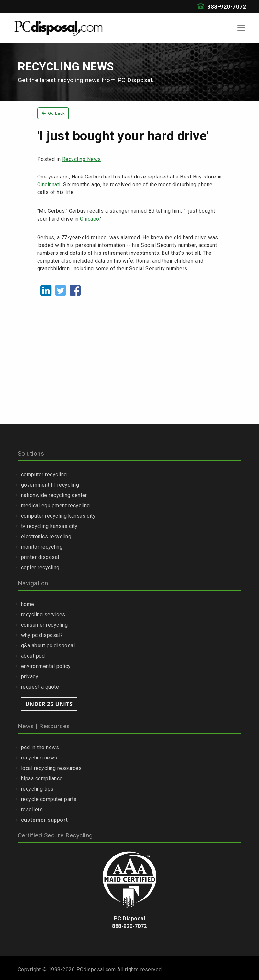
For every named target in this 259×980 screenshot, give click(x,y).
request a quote (40, 687)
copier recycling (40, 568)
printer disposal (40, 557)
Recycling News (82, 159)
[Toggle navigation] (241, 28)
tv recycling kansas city (49, 526)
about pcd (33, 656)
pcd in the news (40, 747)
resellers (32, 809)
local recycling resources (51, 768)
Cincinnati (49, 184)
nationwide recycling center (54, 495)
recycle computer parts (49, 799)
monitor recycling (42, 547)
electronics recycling (46, 537)
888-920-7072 (222, 7)
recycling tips (37, 789)
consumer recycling (45, 625)
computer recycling (44, 474)
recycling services (43, 614)
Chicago (90, 219)
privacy (30, 677)
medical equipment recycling (56, 506)
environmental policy (46, 666)
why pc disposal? (42, 635)
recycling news (39, 758)
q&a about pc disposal (48, 646)
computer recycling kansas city (58, 516)
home (28, 604)
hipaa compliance (42, 778)
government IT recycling (50, 485)
